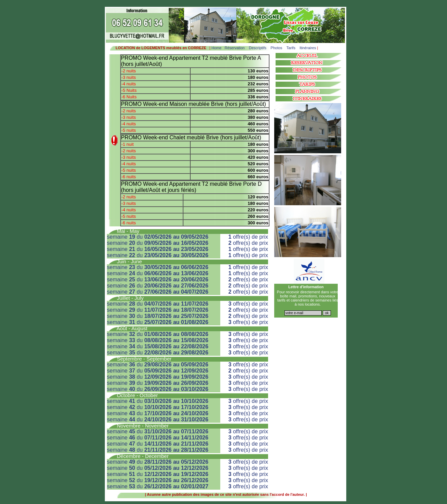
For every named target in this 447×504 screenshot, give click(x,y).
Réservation (235, 48)
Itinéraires (308, 48)
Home (216, 48)
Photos (276, 48)
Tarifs (291, 48)
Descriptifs (258, 48)
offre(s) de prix (248, 237)
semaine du (158, 237)
